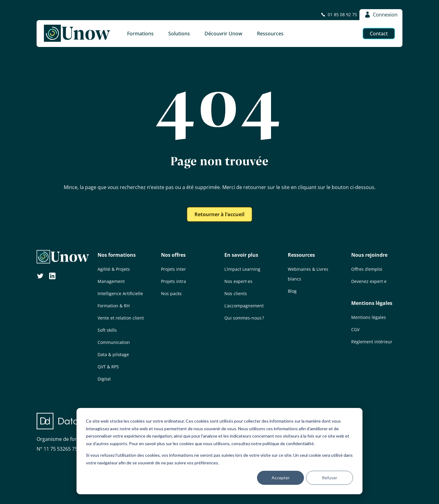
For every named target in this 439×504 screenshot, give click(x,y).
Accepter (281, 478)
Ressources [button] (270, 34)
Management (111, 281)
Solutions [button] (179, 34)
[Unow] (77, 34)
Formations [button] (140, 34)
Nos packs (171, 293)
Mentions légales (372, 303)
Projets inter (173, 269)
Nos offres (173, 255)
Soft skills (107, 330)
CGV (355, 329)
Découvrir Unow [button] (223, 34)
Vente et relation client (121, 318)
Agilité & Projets (114, 269)
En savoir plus (241, 255)
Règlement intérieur (372, 342)
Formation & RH (114, 306)
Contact (379, 34)
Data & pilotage (113, 354)
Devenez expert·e (369, 281)
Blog (292, 291)
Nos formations (117, 255)
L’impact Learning (242, 269)
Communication (114, 342)
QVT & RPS (108, 367)
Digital (104, 379)
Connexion (381, 15)
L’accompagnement (244, 306)
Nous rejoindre (369, 255)
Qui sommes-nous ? (244, 318)
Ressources (301, 255)
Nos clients (236, 293)
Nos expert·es (238, 281)
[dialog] (220, 451)
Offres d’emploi (367, 269)
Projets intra (173, 281)
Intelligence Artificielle (120, 293)
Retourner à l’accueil (220, 214)
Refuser (330, 478)
